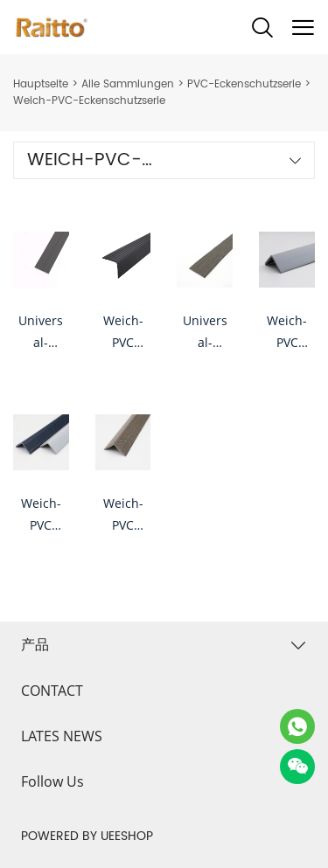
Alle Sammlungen (128, 84)
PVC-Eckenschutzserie (244, 84)
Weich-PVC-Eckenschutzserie (89, 101)
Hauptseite (41, 84)
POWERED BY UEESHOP (87, 836)
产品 (35, 644)
